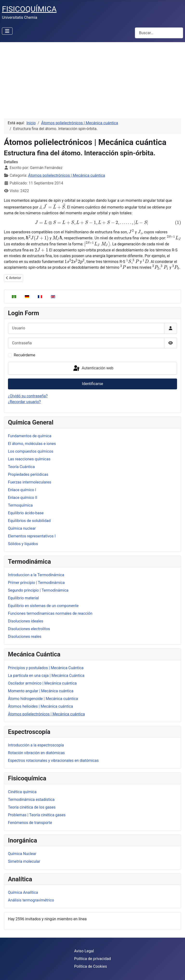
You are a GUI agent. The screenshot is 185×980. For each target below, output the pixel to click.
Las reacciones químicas (29, 459)
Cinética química (22, 792)
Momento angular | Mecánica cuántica (41, 691)
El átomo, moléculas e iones (32, 444)
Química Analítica (23, 892)
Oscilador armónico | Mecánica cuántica (42, 683)
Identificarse (92, 384)
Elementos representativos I (32, 536)
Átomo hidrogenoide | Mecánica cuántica (43, 699)
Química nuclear (22, 528)
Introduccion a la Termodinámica (36, 575)
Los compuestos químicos (31, 451)
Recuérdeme (24, 355)
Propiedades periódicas (28, 474)
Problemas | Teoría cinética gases (37, 815)
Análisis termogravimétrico (31, 900)
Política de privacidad (92, 959)
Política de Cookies (91, 966)
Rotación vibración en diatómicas (36, 753)
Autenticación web (93, 368)
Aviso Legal (84, 951)
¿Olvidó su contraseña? (28, 396)
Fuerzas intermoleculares (30, 482)
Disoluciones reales (25, 637)
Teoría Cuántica (21, 467)
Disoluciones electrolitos (29, 629)
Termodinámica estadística (31, 800)
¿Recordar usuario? (24, 402)
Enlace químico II (23, 498)
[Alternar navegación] (7, 31)
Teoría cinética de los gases (32, 807)
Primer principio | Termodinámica (36, 583)
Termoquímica (20, 505)
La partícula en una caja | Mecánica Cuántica (46, 676)
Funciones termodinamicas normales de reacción (50, 613)
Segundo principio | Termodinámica (38, 590)
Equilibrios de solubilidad (29, 521)
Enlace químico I (22, 490)
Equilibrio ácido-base (26, 513)
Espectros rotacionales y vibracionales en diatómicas (53, 761)
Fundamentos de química (30, 436)
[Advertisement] (92, 78)
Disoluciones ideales (26, 621)
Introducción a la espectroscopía (36, 745)
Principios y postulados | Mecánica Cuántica (46, 668)
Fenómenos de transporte (30, 823)
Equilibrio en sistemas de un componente (43, 606)
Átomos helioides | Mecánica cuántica (40, 706)
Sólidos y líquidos (23, 544)
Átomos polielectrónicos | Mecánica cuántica (46, 714)
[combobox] (159, 33)
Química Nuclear (22, 854)
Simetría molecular (24, 861)
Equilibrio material (23, 598)
